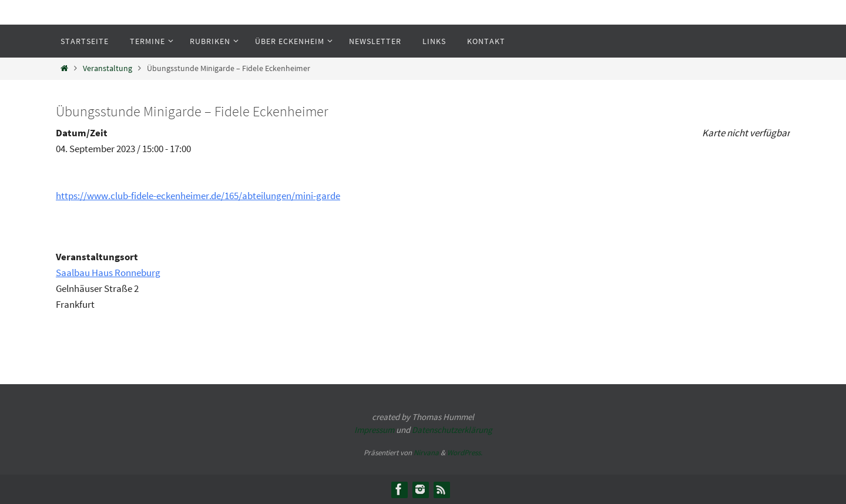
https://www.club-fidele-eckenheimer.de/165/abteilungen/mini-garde (198, 196)
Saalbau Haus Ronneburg (108, 273)
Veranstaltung (108, 68)
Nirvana (426, 453)
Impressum (374, 430)
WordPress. (465, 453)
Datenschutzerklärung (452, 430)
